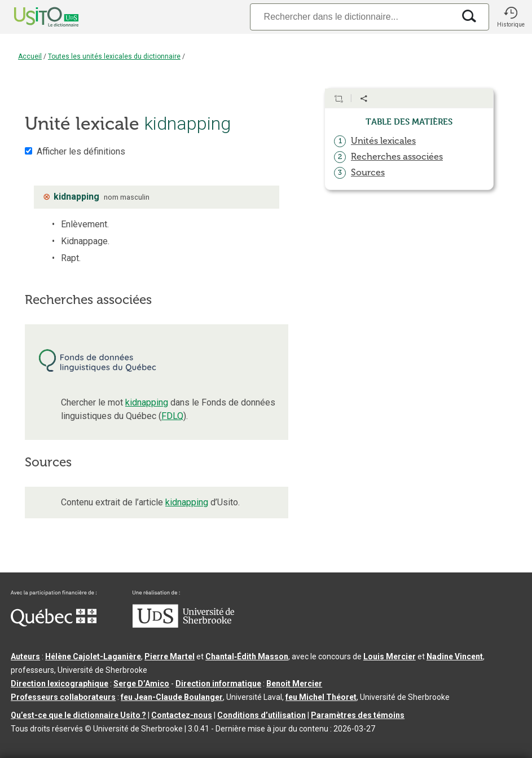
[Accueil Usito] (34, 17)
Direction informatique (218, 684)
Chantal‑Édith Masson (247, 656)
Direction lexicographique (60, 684)
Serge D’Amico (141, 684)
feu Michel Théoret (321, 697)
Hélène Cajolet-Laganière (93, 656)
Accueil (30, 56)
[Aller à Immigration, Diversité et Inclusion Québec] (54, 624)
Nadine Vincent (455, 656)
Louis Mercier (390, 656)
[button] (511, 17)
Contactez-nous (182, 715)
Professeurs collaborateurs (63, 697)
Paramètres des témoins (358, 715)
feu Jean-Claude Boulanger (172, 697)
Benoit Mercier (294, 684)
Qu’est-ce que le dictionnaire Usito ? (78, 715)
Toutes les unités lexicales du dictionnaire (114, 56)
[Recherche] (352, 17)
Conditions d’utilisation (261, 715)
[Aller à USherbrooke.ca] (183, 625)
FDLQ (172, 416)
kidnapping (147, 402)
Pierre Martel (170, 656)
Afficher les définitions (81, 151)
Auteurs (25, 656)
